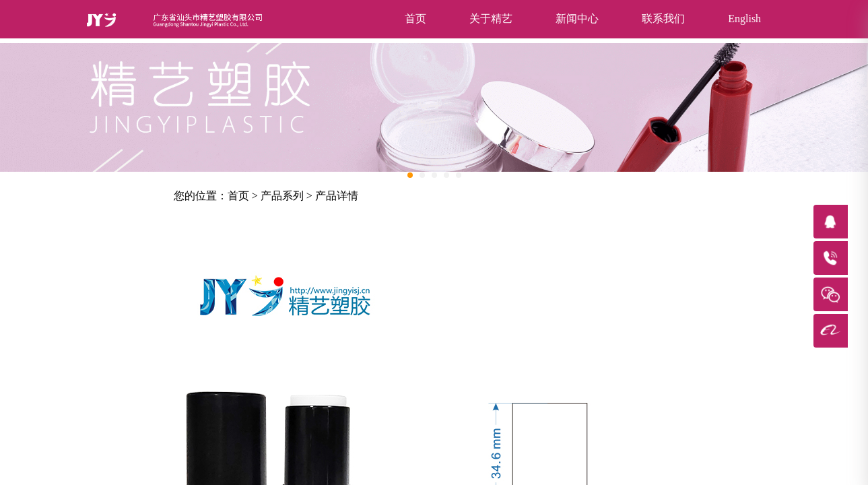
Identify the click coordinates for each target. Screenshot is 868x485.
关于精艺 (491, 19)
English (744, 19)
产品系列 (282, 196)
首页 (415, 19)
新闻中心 (577, 19)
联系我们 (663, 19)
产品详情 (337, 196)
